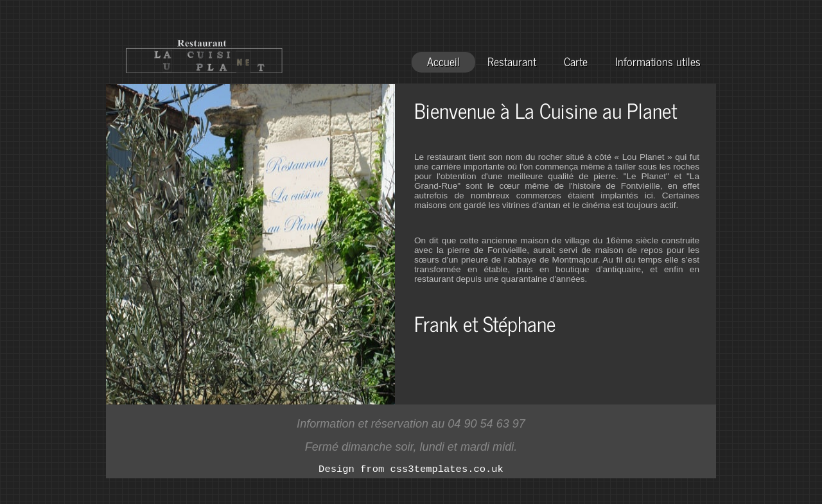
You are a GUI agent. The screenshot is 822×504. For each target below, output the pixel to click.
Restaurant (512, 61)
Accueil (443, 61)
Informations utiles (658, 61)
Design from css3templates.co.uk (411, 471)
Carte (576, 61)
